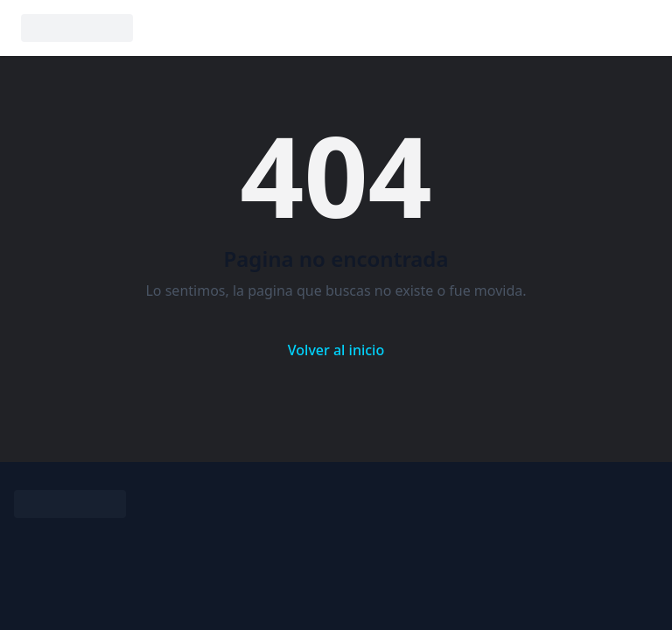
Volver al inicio (336, 350)
